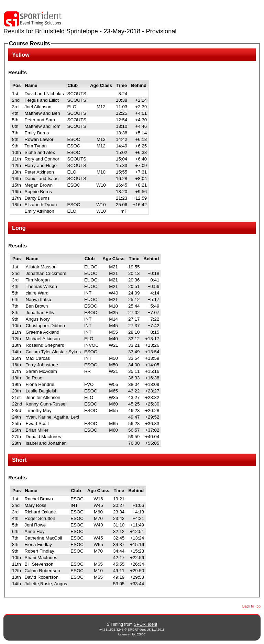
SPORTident (145, 624)
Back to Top (251, 606)
